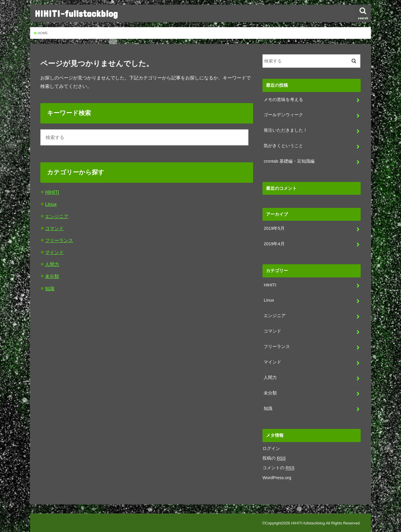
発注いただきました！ (286, 130)
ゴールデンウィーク (283, 115)
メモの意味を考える (283, 100)
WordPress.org (277, 478)
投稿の (274, 458)
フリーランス (59, 240)
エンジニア (57, 216)
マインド (54, 252)
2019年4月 (274, 244)
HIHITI (52, 192)
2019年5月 (274, 228)
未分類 (52, 276)
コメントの (279, 468)
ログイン (271, 448)
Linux (51, 204)
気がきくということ (283, 146)
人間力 (52, 264)
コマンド (54, 228)
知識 (50, 288)
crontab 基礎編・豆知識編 (289, 161)
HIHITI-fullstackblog (76, 13)
